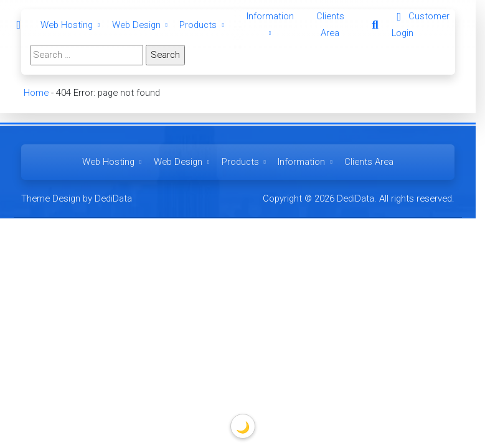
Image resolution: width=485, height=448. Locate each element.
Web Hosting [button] (72, 25)
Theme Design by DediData (77, 198)
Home (35, 93)
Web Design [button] (141, 25)
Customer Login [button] (421, 25)
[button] (375, 25)
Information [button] (306, 162)
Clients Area (369, 162)
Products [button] (203, 25)
